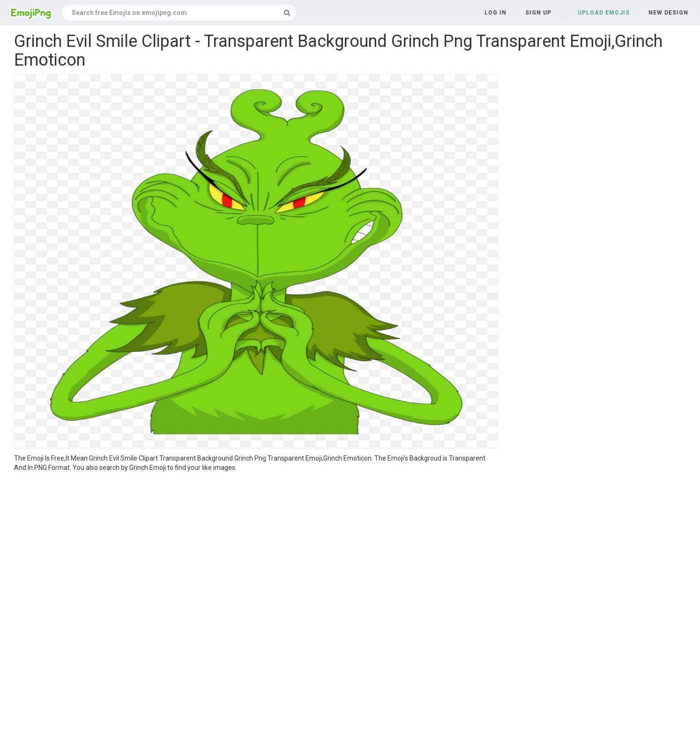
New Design (668, 13)
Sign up (538, 13)
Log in (495, 13)
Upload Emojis (604, 13)
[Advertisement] (256, 543)
